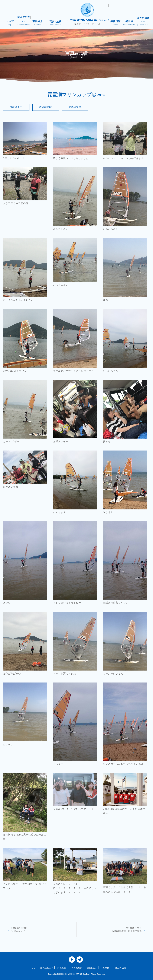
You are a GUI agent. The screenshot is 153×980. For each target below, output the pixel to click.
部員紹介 (38, 23)
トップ (10, 23)
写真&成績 (55, 23)
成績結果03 (75, 107)
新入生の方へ (24, 21)
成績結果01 (16, 107)
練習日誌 (115, 23)
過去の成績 (143, 21)
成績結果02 (46, 107)
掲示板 (129, 23)
